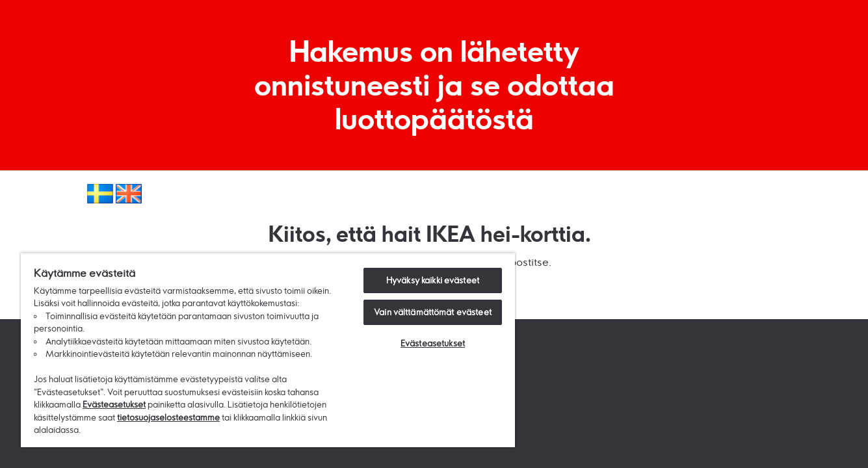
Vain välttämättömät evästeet (433, 312)
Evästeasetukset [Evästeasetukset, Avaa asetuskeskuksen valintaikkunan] (433, 343)
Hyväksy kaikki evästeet (433, 280)
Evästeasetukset (114, 404)
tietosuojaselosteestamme (168, 417)
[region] (268, 350)
